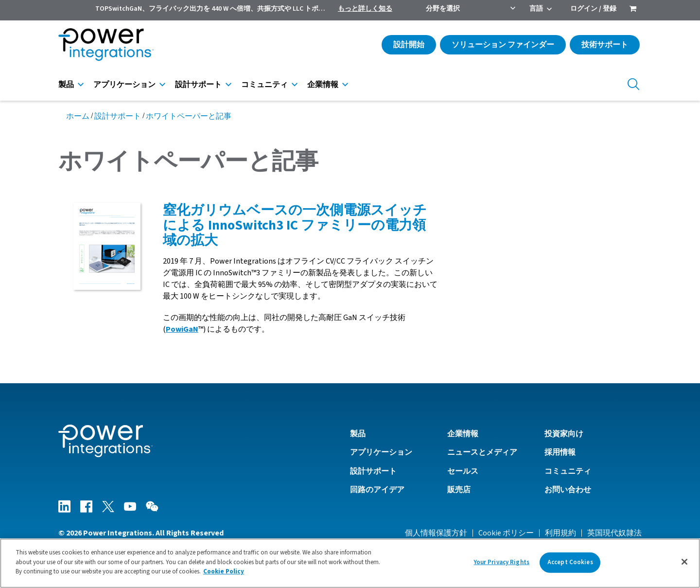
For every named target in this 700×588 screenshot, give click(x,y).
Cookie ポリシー (506, 533)
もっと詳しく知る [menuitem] (365, 9)
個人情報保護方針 (436, 533)
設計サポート (198, 85)
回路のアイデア (377, 490)
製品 (66, 85)
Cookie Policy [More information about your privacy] (224, 571)
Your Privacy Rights (502, 562)
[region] (350, 563)
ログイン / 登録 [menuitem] (593, 9)
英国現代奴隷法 (614, 533)
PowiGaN (182, 329)
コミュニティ (264, 85)
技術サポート (605, 45)
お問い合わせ (568, 490)
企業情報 (323, 85)
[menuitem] (633, 10)
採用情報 (560, 452)
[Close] (684, 562)
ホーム (78, 116)
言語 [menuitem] (536, 9)
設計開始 (409, 45)
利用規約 (560, 533)
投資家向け (564, 434)
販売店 (459, 490)
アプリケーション (124, 85)
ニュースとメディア (482, 452)
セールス (463, 471)
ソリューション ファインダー (503, 45)
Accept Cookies (570, 562)
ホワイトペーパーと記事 (189, 116)
